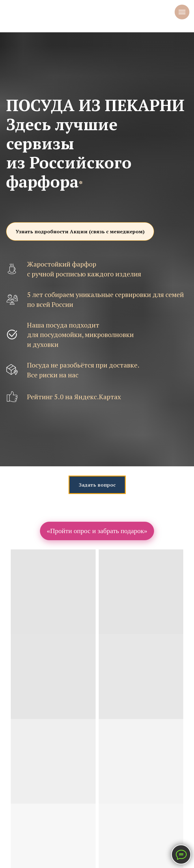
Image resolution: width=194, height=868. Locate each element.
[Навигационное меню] (182, 12)
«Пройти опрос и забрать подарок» (97, 531)
